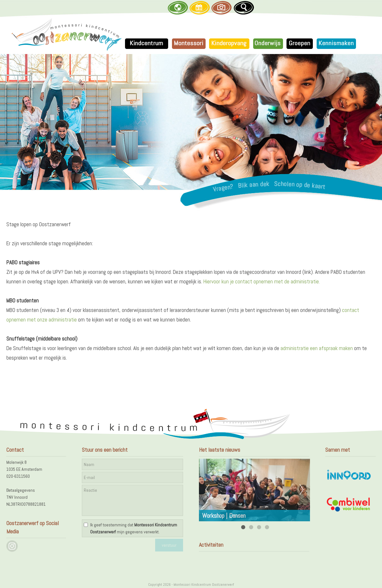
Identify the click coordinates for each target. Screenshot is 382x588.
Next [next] (302, 490)
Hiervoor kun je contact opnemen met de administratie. (262, 281)
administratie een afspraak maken (317, 348)
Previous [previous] (207, 490)
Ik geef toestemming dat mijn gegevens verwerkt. (134, 528)
